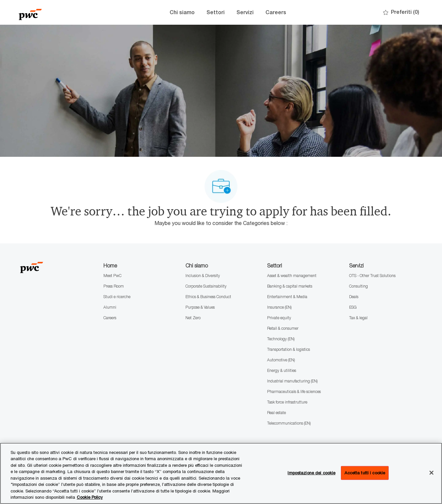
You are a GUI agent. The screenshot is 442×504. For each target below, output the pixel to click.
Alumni (110, 307)
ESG (353, 307)
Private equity (279, 318)
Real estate (276, 413)
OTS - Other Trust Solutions (372, 276)
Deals (354, 297)
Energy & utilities (282, 370)
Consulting (359, 286)
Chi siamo (182, 12)
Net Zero (193, 318)
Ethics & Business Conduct (208, 297)
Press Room (114, 286)
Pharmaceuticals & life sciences (294, 392)
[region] (221, 473)
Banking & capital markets (290, 286)
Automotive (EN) (281, 360)
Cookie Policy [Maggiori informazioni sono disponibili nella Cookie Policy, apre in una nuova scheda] (90, 497)
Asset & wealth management (292, 276)
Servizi (245, 12)
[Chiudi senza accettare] (431, 473)
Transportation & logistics (289, 349)
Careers (276, 12)
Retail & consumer (283, 328)
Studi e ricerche (117, 297)
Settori (216, 12)
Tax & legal (358, 318)
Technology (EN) (281, 339)
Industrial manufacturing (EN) (292, 381)
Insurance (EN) (279, 307)
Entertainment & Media (287, 297)
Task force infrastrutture (287, 402)
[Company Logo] (52, 12)
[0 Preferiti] (401, 12)
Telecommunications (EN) (289, 423)
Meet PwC (112, 276)
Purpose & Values (200, 307)
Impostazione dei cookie (311, 473)
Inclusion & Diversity (203, 276)
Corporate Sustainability (206, 286)
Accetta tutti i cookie (365, 473)
